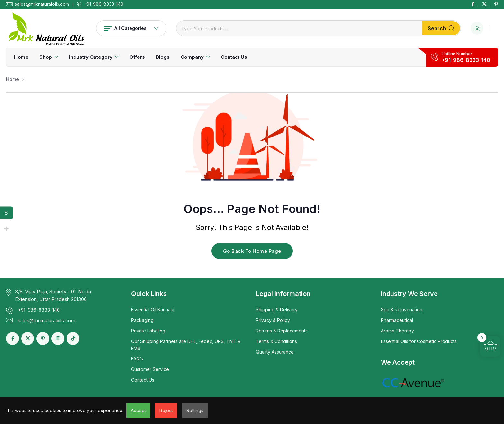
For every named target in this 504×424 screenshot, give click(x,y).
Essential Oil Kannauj (153, 309)
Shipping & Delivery (277, 309)
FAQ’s (137, 359)
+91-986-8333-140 (104, 4)
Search (441, 28)
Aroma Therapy (397, 331)
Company (192, 57)
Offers (137, 57)
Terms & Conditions (276, 341)
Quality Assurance (275, 352)
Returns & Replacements (282, 331)
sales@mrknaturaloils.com (42, 4)
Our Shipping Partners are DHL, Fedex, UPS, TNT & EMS (186, 345)
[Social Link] (473, 4)
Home (21, 57)
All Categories (131, 28)
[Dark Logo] (46, 28)
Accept (138, 410)
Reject (166, 410)
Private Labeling (148, 331)
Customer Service (150, 369)
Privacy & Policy (273, 320)
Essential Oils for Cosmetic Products (419, 341)
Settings (195, 410)
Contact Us (234, 57)
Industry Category (91, 57)
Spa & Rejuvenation (402, 309)
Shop (46, 57)
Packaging (142, 320)
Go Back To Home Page (252, 251)
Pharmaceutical (397, 320)
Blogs (163, 57)
